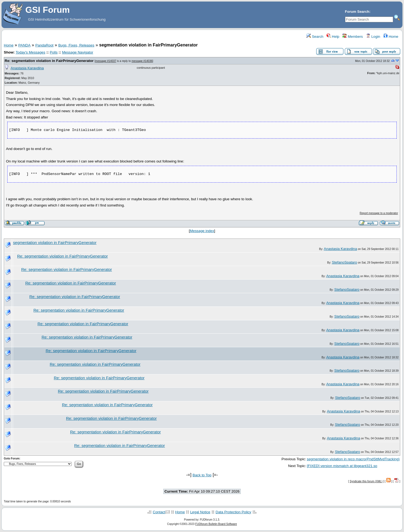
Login (373, 37)
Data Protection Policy (234, 512)
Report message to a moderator (379, 213)
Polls (54, 52)
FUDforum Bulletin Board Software (216, 524)
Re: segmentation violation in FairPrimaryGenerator (49, 61)
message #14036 (142, 61)
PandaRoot (44, 45)
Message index (202, 231)
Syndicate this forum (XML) (366, 481)
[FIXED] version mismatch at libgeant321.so (342, 466)
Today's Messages (30, 52)
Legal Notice (200, 512)
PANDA (24, 45)
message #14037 (106, 61)
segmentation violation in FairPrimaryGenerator (55, 243)
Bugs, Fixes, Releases (76, 45)
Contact (159, 512)
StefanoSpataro (344, 262)
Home (391, 37)
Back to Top (202, 475)
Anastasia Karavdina (27, 68)
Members (353, 37)
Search (315, 37)
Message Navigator (78, 52)
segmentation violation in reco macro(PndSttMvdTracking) (353, 459)
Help (333, 37)
